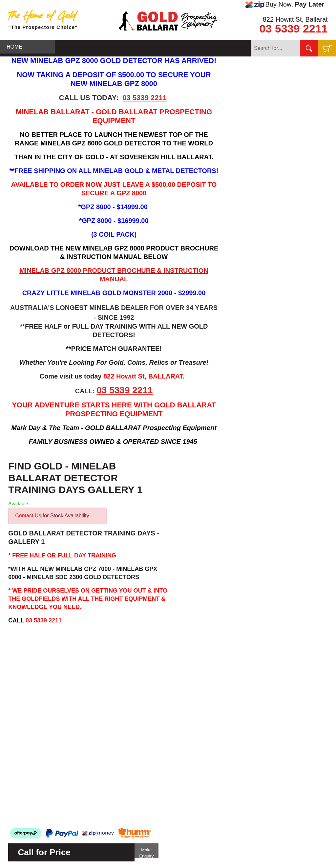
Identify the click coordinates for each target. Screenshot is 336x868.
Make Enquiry (146, 853)
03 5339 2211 (294, 29)
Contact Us (28, 516)
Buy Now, (285, 5)
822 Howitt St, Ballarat (295, 19)
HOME (14, 47)
